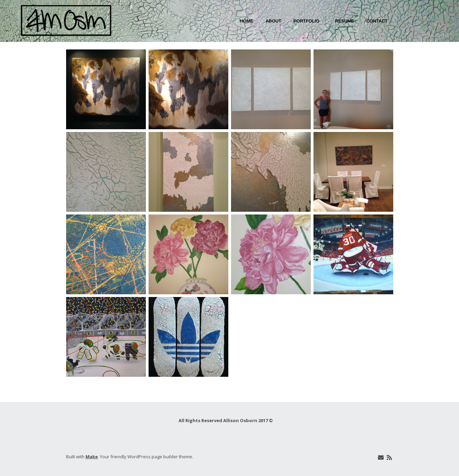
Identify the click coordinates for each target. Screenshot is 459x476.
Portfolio (306, 21)
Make (92, 457)
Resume (345, 21)
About (273, 21)
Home (247, 21)
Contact (377, 21)
